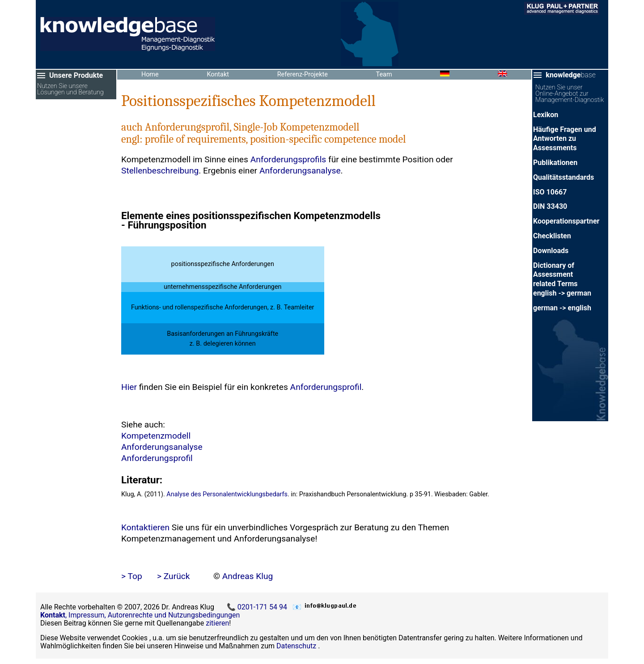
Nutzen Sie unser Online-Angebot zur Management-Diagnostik (570, 94)
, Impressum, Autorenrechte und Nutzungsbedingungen (140, 615)
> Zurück (174, 576)
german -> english (562, 308)
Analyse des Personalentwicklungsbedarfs (227, 494)
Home (150, 74)
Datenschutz (296, 646)
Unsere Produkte (76, 75)
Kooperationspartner (566, 221)
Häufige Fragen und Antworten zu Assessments (565, 139)
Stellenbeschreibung (160, 171)
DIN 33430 (550, 206)
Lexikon (546, 115)
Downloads (551, 251)
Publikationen (555, 163)
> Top (132, 576)
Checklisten (552, 236)
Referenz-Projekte (303, 74)
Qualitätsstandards (563, 177)
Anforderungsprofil (326, 387)
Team (384, 74)
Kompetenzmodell (156, 436)
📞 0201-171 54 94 (258, 607)
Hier (129, 387)
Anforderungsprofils (288, 159)
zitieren (217, 623)
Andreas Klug (248, 576)
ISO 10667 (550, 192)
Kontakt (218, 74)
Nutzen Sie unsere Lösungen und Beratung (70, 90)
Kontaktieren (145, 527)
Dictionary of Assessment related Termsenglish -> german (562, 279)
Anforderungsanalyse (300, 171)
